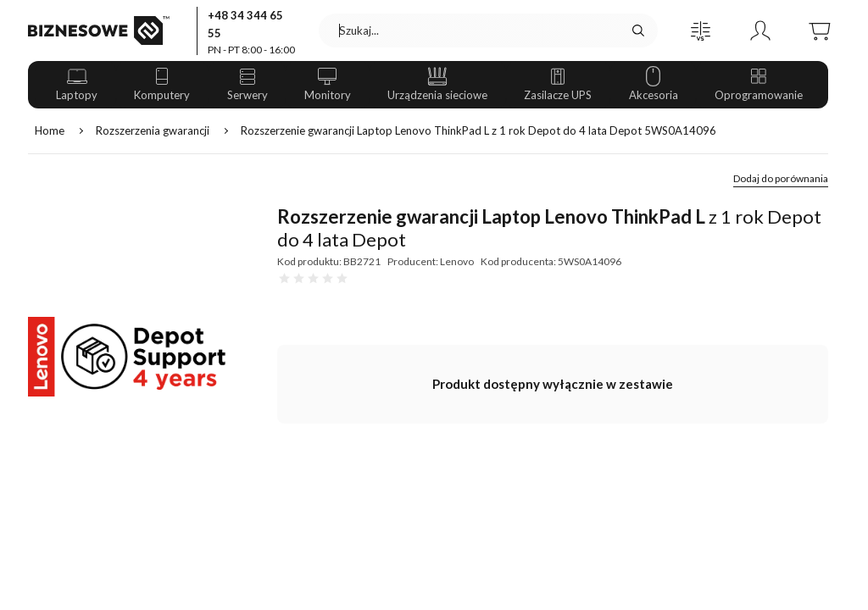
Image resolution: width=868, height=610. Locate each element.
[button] (701, 30)
